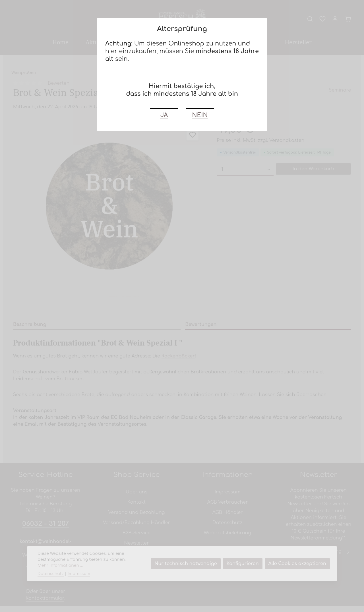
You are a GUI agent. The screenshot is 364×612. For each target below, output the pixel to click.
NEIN (200, 115)
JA (164, 115)
